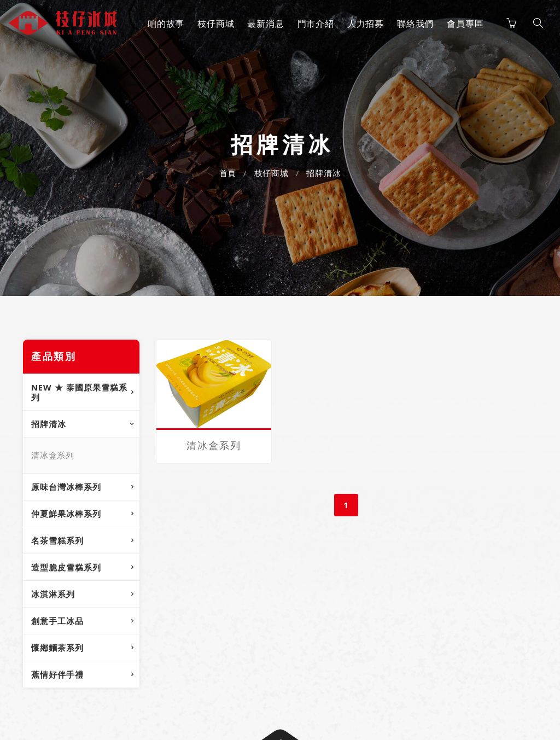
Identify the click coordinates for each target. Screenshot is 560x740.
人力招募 (366, 24)
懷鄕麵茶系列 (57, 648)
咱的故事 (166, 24)
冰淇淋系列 (53, 594)
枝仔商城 (216, 24)
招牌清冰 (323, 173)
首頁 (228, 173)
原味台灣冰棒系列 (66, 487)
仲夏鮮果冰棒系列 (66, 514)
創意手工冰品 (57, 621)
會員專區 (465, 24)
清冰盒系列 (53, 455)
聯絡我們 (415, 24)
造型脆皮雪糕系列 (66, 567)
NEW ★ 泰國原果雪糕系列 (79, 392)
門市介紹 (316, 24)
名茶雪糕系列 (57, 540)
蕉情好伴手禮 (57, 674)
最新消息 (266, 24)
